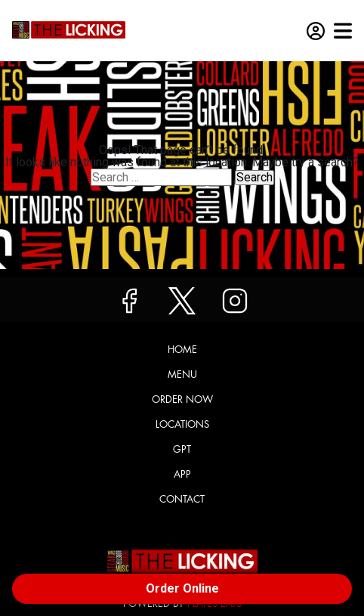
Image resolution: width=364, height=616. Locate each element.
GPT (182, 449)
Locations (182, 424)
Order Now (182, 399)
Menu (182, 375)
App (182, 474)
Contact (182, 499)
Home (182, 350)
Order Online (182, 588)
